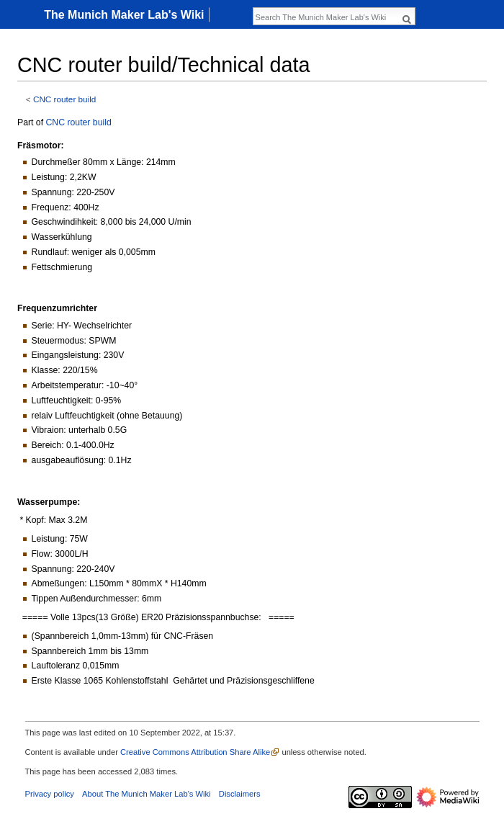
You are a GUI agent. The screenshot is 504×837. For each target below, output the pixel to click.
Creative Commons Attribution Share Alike (195, 752)
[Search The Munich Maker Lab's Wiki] (326, 17)
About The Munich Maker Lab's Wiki (147, 794)
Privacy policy (50, 794)
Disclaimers (240, 794)
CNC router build (65, 99)
